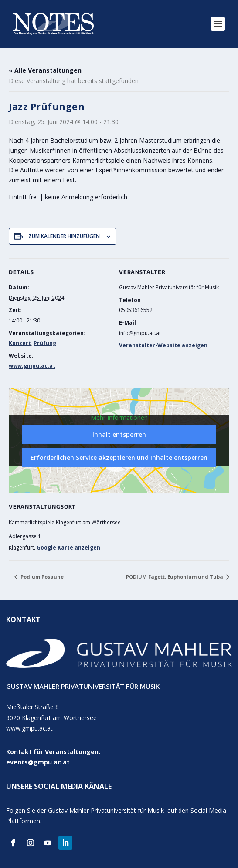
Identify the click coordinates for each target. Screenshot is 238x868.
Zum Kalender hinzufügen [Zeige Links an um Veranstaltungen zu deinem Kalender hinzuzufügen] (64, 236)
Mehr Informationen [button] (119, 418)
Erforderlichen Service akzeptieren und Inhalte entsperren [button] (119, 457)
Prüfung (45, 343)
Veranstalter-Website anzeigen (163, 345)
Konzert (20, 343)
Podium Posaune (41, 577)
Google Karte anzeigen (68, 548)
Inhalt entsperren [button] (119, 434)
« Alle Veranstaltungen (45, 70)
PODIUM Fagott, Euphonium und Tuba (175, 577)
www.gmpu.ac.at (32, 366)
